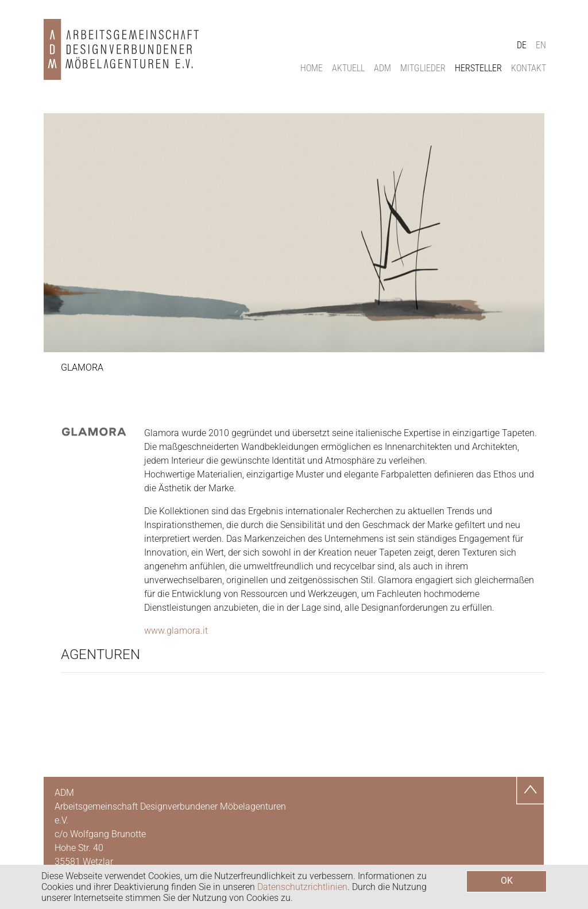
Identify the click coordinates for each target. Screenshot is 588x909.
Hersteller (478, 68)
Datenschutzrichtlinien (302, 887)
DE (522, 45)
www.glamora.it (176, 631)
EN (541, 45)
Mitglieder (423, 68)
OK (507, 881)
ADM (382, 68)
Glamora (82, 367)
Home (312, 68)
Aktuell (348, 68)
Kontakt (529, 68)
